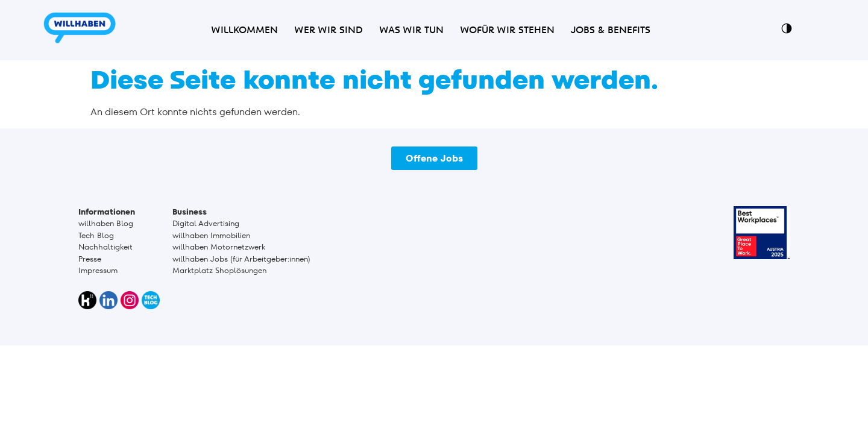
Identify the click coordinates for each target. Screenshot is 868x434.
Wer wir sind (329, 30)
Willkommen (244, 30)
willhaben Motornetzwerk (219, 247)
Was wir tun (411, 30)
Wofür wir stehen (507, 30)
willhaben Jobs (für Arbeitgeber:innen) (241, 259)
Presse (90, 259)
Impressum (98, 270)
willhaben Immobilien (211, 235)
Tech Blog (96, 235)
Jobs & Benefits (611, 30)
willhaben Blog (106, 223)
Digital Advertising (206, 223)
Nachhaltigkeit (105, 247)
